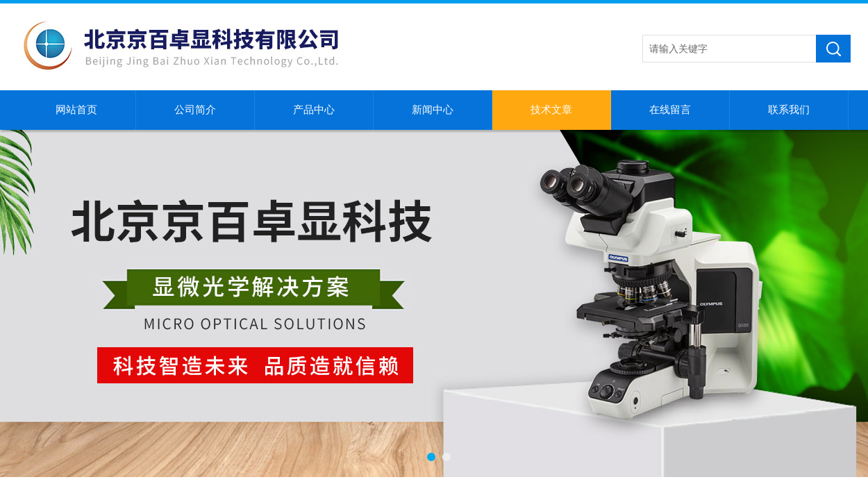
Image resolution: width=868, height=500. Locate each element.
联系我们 (789, 110)
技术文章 (551, 110)
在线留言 (670, 110)
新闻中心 (433, 110)
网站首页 (76, 110)
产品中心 (314, 110)
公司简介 (195, 110)
